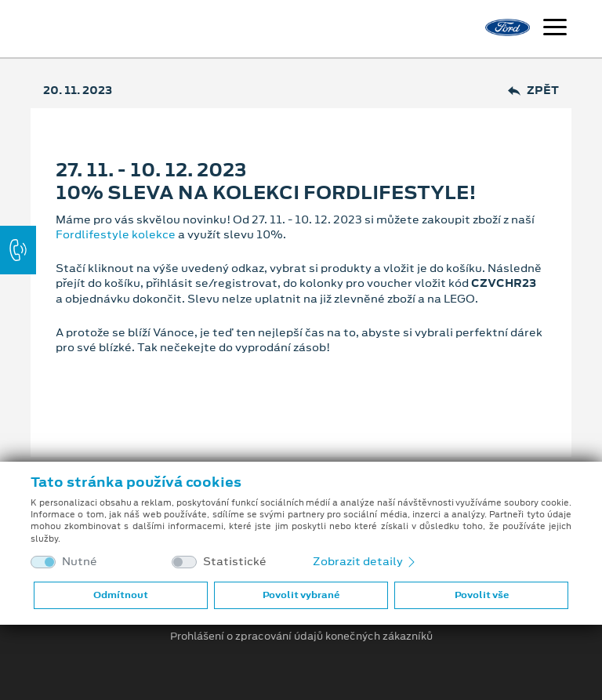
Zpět (533, 91)
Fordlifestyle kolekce (116, 234)
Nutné (80, 562)
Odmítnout (121, 595)
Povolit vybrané (301, 595)
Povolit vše (482, 595)
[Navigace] (555, 29)
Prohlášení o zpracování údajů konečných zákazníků (301, 637)
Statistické (235, 562)
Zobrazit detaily (365, 561)
